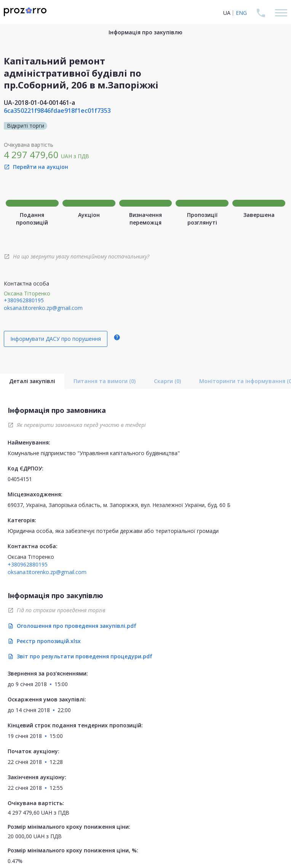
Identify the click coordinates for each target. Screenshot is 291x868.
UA (227, 13)
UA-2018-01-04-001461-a (39, 103)
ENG (241, 13)
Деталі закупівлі (32, 381)
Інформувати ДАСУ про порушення (56, 339)
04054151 (20, 479)
